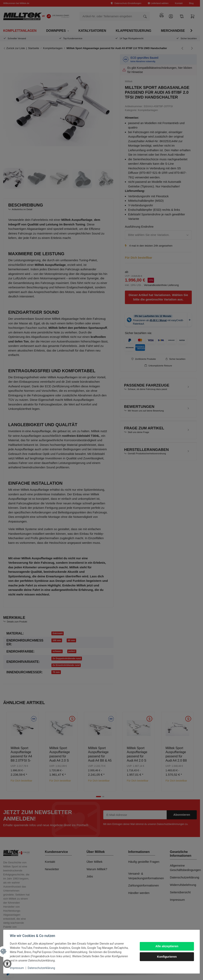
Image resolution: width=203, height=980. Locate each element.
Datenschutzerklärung (41, 968)
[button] (7, 964)
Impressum (17, 968)
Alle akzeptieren (167, 946)
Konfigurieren (167, 957)
